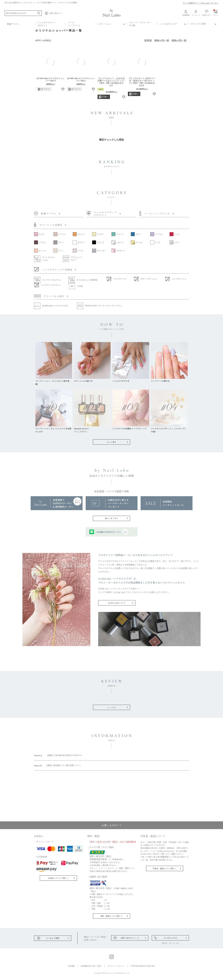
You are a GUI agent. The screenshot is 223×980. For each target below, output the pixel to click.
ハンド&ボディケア (168, 24)
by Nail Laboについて (117, 603)
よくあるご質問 (53, 938)
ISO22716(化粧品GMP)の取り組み (143, 966)
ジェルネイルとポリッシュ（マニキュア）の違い (169, 428)
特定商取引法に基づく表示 (91, 966)
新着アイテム (13, 24)
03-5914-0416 (170, 938)
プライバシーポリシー (116, 966)
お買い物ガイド (54, 13)
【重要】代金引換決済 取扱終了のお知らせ (58, 755)
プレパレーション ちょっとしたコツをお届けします (54, 428)
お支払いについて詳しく (58, 878)
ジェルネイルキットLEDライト (47, 24)
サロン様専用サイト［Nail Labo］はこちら (201, 3)
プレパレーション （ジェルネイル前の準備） (54, 381)
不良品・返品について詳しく (165, 868)
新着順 (148, 41)
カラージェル (105, 24)
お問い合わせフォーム (130, 938)
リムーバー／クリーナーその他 (140, 24)
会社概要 (71, 966)
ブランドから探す (198, 24)
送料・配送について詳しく (111, 916)
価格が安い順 (162, 41)
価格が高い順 (179, 41)
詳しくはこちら (111, 518)
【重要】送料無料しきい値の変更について (57, 765)
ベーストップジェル (74, 24)
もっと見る (111, 442)
